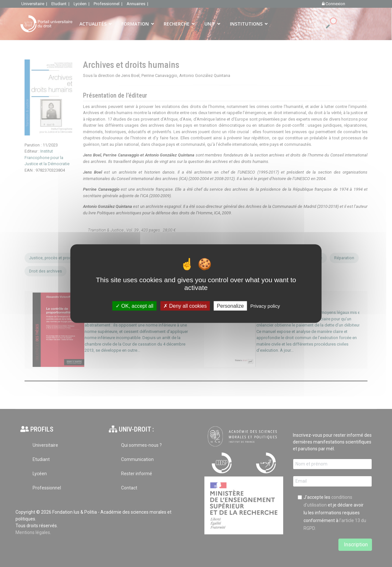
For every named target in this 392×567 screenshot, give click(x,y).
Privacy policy (265, 306)
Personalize (230, 306)
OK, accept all (134, 306)
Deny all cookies (185, 306)
